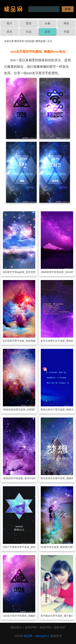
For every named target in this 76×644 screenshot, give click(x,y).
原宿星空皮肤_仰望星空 (24, 410)
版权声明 (31, 627)
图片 (10, 23)
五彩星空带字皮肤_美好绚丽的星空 (24, 341)
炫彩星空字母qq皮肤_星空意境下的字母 (24, 272)
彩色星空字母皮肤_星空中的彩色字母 (24, 478)
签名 (10, 32)
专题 (66, 32)
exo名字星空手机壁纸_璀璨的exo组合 (24, 616)
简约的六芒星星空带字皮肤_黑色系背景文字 (24, 547)
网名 (66, 23)
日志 (29, 32)
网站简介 (16, 627)
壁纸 (29, 23)
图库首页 (19, 41)
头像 (47, 23)
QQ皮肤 (30, 41)
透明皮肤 (41, 41)
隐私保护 (60, 627)
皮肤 (47, 32)
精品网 (28, 636)
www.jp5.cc (42, 636)
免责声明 (45, 627)
